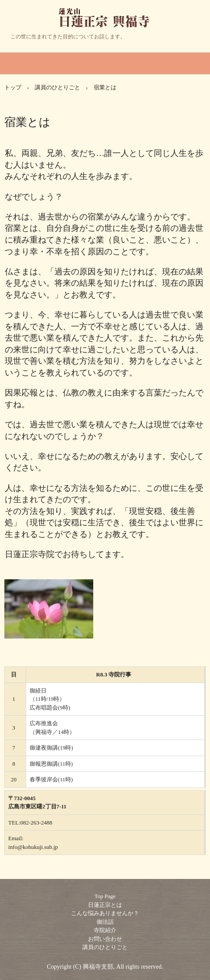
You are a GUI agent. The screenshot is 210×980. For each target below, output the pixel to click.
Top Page (105, 896)
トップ (13, 87)
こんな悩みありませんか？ (105, 913)
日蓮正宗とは (105, 905)
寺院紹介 (105, 930)
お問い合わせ (105, 939)
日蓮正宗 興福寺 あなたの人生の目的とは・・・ (105, 26)
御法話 (105, 922)
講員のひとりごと (58, 87)
